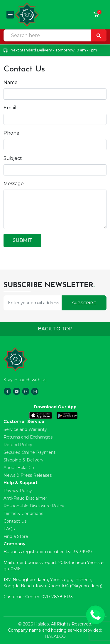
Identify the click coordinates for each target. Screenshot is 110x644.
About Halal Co (19, 468)
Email (10, 108)
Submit (22, 240)
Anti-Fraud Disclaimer (25, 498)
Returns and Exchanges (28, 437)
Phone (11, 133)
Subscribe (84, 303)
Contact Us (15, 521)
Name (11, 82)
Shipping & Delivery (23, 460)
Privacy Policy (18, 491)
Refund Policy (18, 445)
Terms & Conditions (23, 513)
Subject (13, 158)
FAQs (9, 529)
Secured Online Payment (29, 452)
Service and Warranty (25, 429)
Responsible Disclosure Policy (34, 506)
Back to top (55, 329)
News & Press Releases (28, 475)
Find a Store (16, 536)
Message (14, 184)
